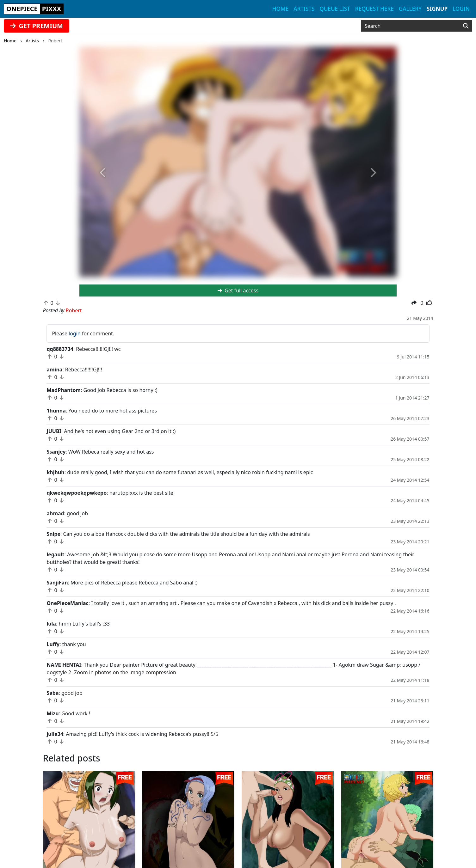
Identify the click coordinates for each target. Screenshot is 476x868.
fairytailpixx (28, 844)
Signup (437, 9)
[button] (103, 173)
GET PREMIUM (37, 26)
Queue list (335, 9)
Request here (374, 9)
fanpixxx (143, 821)
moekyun (144, 829)
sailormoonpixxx (153, 814)
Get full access (238, 290)
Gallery (410, 9)
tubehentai (146, 836)
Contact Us (265, 814)
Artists (304, 9)
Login (461, 9)
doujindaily (27, 821)
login (75, 333)
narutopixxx (28, 829)
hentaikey (25, 814)
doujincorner (148, 844)
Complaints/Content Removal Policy (294, 821)
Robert (53, 783)
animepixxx (28, 836)
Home (280, 9)
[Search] (466, 26)
